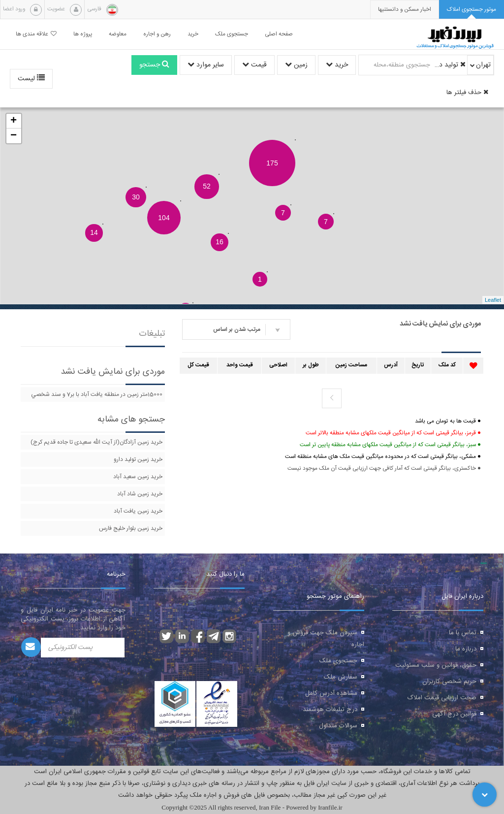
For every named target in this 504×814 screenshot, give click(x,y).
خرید (337, 65)
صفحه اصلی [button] (279, 34)
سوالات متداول (338, 726)
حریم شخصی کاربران (449, 682)
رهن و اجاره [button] (157, 34)
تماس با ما (463, 633)
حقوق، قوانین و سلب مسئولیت (436, 665)
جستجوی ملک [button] (232, 34)
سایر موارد (206, 65)
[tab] (472, 10)
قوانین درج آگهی (454, 714)
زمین (296, 65)
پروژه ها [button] (83, 34)
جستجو (154, 65)
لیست (31, 79)
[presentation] (405, 10)
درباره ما (466, 649)
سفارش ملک (341, 677)
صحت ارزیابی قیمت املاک (442, 698)
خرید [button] (193, 34)
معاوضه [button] (118, 34)
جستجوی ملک (338, 661)
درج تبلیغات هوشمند (330, 710)
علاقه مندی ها (36, 34)
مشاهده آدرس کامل (331, 693)
